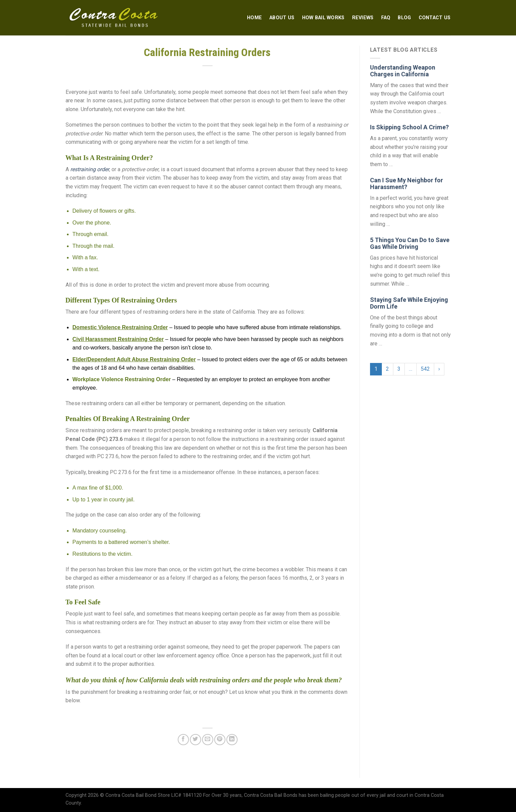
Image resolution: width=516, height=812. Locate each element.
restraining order (90, 169)
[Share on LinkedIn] (232, 740)
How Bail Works (323, 18)
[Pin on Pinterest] (220, 740)
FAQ (386, 18)
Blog (404, 18)
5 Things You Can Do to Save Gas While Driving (410, 243)
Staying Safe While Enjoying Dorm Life (409, 303)
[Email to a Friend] (208, 740)
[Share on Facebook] (183, 740)
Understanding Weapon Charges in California (403, 71)
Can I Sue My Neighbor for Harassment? (407, 184)
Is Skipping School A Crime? (409, 127)
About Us (282, 18)
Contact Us (435, 18)
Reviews (363, 18)
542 (425, 369)
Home (254, 18)
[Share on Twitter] (195, 740)
